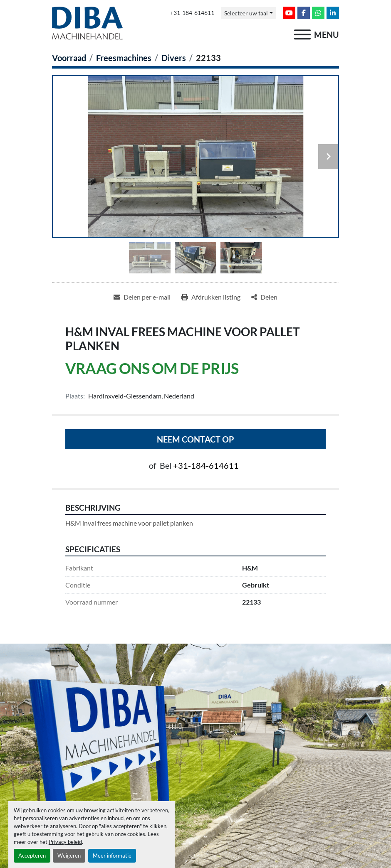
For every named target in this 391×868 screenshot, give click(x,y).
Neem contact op (195, 439)
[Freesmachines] (124, 58)
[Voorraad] (69, 58)
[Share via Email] (142, 297)
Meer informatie (112, 856)
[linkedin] (333, 13)
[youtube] (289, 13)
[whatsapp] (318, 13)
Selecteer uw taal (246, 13)
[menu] (302, 34)
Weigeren (69, 856)
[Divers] (174, 58)
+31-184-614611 (192, 13)
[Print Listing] (211, 297)
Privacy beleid (65, 842)
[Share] (264, 297)
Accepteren (32, 856)
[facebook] (304, 13)
